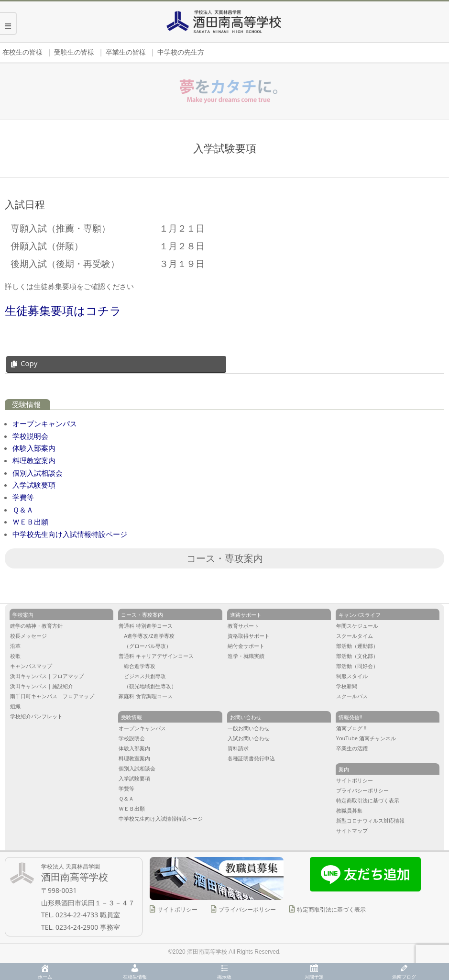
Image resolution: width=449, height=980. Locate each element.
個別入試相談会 (38, 473)
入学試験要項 (34, 485)
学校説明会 (30, 436)
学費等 (23, 497)
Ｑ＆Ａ (23, 510)
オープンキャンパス (45, 423)
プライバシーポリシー (247, 909)
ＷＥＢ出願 (30, 522)
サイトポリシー (177, 909)
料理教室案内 (34, 460)
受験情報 (26, 405)
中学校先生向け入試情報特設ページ (70, 534)
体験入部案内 (34, 448)
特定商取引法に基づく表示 (331, 909)
